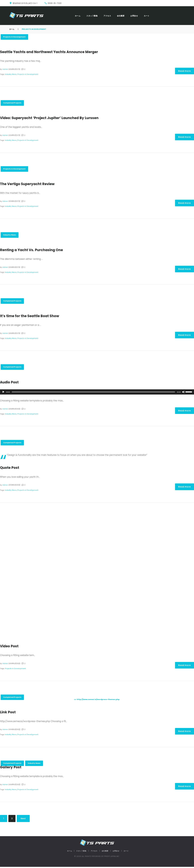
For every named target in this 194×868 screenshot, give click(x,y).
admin (5, 69)
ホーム (78, 16)
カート (147, 16)
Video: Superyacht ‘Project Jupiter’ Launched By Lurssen (56, 118)
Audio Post (11, 383)
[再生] (3, 393)
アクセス (107, 16)
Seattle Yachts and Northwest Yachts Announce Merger (56, 52)
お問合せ (134, 16)
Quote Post (11, 469)
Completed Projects (13, 103)
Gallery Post (12, 768)
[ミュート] (183, 393)
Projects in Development (15, 37)
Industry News (11, 74)
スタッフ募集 (92, 16)
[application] (97, 393)
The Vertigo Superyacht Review (31, 184)
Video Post (10, 647)
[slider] (93, 393)
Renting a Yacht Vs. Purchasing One (36, 250)
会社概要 (121, 16)
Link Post (9, 713)
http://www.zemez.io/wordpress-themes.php (98, 700)
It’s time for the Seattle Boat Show (33, 316)
